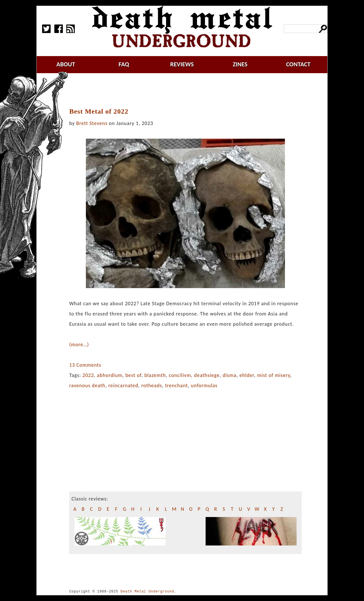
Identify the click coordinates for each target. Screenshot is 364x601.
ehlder (247, 375)
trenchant (176, 385)
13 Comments (85, 365)
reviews (182, 64)
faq (124, 64)
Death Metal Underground (147, 591)
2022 (88, 375)
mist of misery (274, 375)
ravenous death (87, 385)
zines (240, 64)
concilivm (180, 375)
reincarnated (123, 385)
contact (298, 64)
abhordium (110, 375)
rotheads (152, 385)
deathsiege (207, 375)
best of (133, 375)
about (66, 64)
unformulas (204, 385)
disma (230, 375)
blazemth (155, 375)
